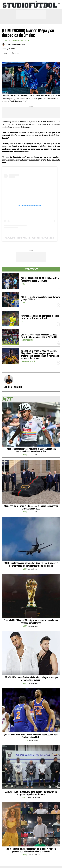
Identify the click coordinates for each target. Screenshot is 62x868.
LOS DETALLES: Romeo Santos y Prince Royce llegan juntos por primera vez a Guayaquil (31, 679)
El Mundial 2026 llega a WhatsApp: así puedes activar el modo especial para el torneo (31, 622)
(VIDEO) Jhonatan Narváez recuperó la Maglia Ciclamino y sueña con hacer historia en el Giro (31, 450)
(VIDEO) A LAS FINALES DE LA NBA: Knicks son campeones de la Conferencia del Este (31, 736)
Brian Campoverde (34, 798)
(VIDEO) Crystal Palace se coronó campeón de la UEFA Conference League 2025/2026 (40, 336)
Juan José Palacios (34, 455)
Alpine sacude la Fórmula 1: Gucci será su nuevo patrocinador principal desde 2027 (31, 507)
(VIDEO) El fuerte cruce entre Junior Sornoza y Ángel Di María (40, 298)
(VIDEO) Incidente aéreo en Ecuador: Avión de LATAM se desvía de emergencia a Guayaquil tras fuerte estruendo (31, 564)
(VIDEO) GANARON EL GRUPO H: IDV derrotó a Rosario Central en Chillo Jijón (40, 279)
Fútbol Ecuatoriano (28, 361)
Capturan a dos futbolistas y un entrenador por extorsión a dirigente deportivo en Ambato (31, 793)
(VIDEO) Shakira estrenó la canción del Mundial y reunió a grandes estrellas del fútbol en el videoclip (31, 850)
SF (22, 321)
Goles (24, 284)
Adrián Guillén (34, 741)
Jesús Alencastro (18, 44)
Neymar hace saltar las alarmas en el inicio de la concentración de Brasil (40, 317)
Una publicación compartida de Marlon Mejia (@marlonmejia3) (30, 238)
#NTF (24, 455)
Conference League (28, 340)
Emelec (6, 40)
